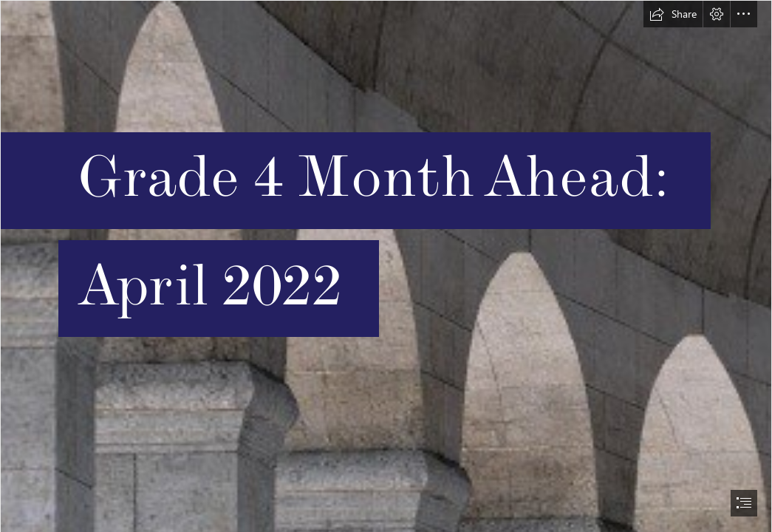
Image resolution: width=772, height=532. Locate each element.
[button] (673, 14)
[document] (386, 266)
